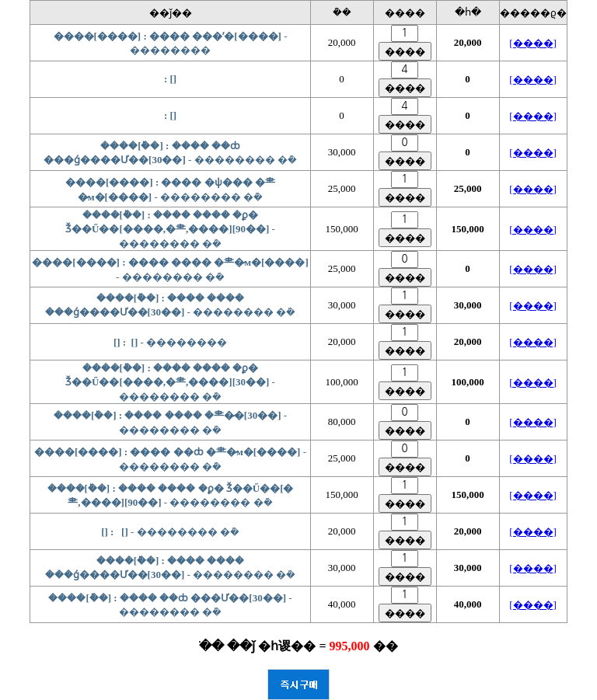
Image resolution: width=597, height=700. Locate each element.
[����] (533, 43)
